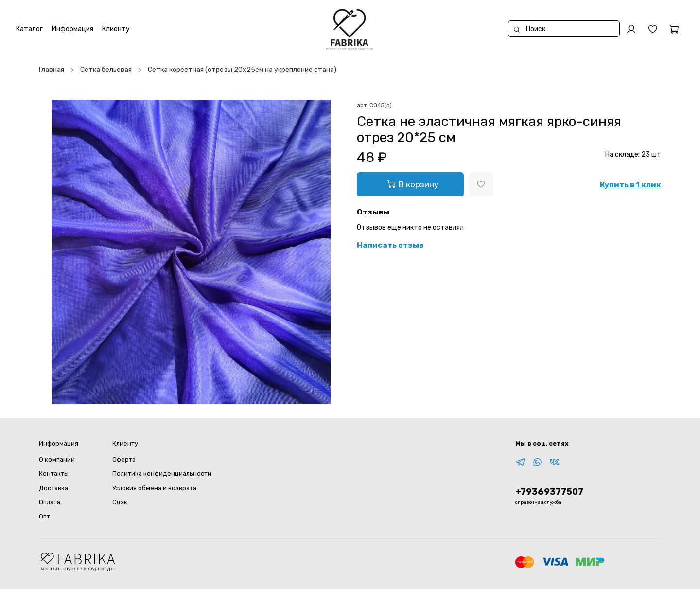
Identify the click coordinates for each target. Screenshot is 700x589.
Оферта (124, 459)
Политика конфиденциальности (162, 473)
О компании (57, 459)
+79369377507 (549, 492)
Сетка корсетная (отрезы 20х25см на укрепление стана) (242, 70)
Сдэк (120, 502)
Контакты (54, 473)
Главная (52, 70)
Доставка (53, 488)
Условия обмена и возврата (154, 488)
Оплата (50, 502)
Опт (44, 516)
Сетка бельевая (106, 70)
